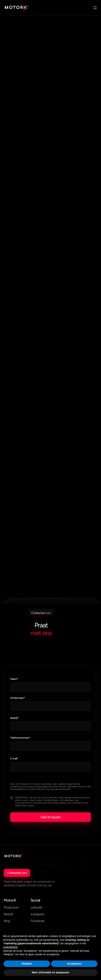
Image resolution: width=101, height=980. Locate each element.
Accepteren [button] (74, 964)
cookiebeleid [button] (10, 947)
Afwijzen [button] (27, 964)
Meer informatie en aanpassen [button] (51, 972)
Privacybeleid (17, 789)
